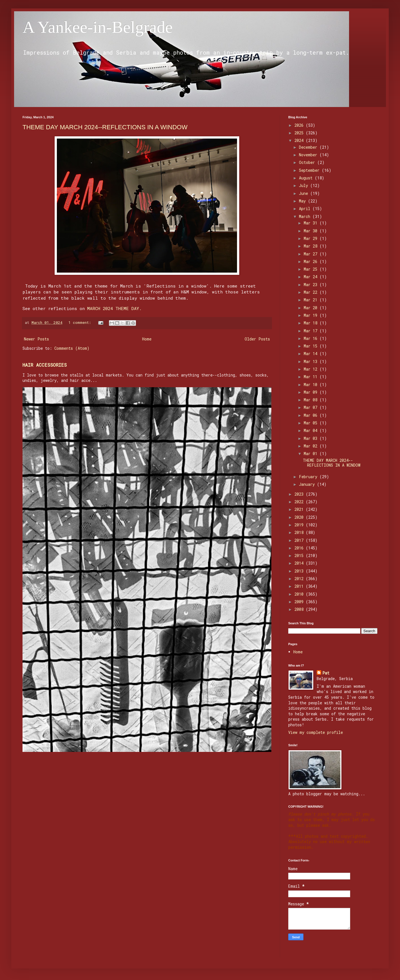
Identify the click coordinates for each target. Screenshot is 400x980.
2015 (300, 555)
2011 (300, 586)
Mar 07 (312, 407)
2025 (300, 133)
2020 (300, 517)
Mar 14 (312, 354)
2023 (300, 494)
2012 (300, 579)
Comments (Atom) (72, 348)
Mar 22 (312, 292)
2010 (300, 594)
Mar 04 (312, 430)
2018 (300, 532)
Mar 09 (312, 392)
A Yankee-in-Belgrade (98, 27)
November (309, 155)
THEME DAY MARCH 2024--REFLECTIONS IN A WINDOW (105, 127)
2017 (300, 540)
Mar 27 (312, 254)
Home (147, 339)
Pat (326, 673)
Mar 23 (312, 285)
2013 (300, 571)
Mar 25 (312, 269)
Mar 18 (312, 323)
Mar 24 (312, 277)
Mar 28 (312, 246)
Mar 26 (312, 261)
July (305, 185)
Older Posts (257, 339)
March (306, 216)
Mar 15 (312, 346)
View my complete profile (316, 732)
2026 (300, 125)
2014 (300, 563)
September (310, 170)
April (306, 209)
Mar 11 (312, 377)
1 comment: (81, 322)
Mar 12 (312, 369)
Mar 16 (312, 338)
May (303, 201)
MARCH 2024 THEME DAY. (114, 308)
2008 (300, 609)
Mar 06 (312, 415)
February (309, 477)
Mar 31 (312, 223)
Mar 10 (312, 385)
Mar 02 (312, 446)
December (309, 147)
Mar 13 (312, 361)
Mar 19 (312, 315)
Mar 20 (312, 308)
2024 (300, 140)
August (307, 178)
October (308, 162)
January (308, 484)
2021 (300, 509)
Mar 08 (312, 400)
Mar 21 (312, 300)
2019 (300, 525)
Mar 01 (312, 454)
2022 (300, 502)
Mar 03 (312, 438)
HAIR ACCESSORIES (45, 365)
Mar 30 (312, 231)
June (305, 193)
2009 (300, 602)
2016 (300, 548)
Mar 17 (312, 331)
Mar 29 (312, 238)
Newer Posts (36, 339)
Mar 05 (312, 423)
